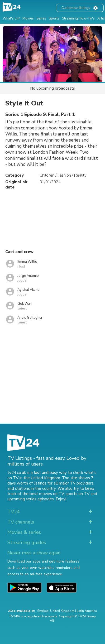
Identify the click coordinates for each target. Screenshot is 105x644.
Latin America (87, 611)
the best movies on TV (43, 494)
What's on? (11, 18)
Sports (54, 18)
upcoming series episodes (31, 499)
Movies (28, 18)
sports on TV (78, 494)
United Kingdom (62, 611)
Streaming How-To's (78, 18)
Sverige (42, 611)
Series (41, 18)
